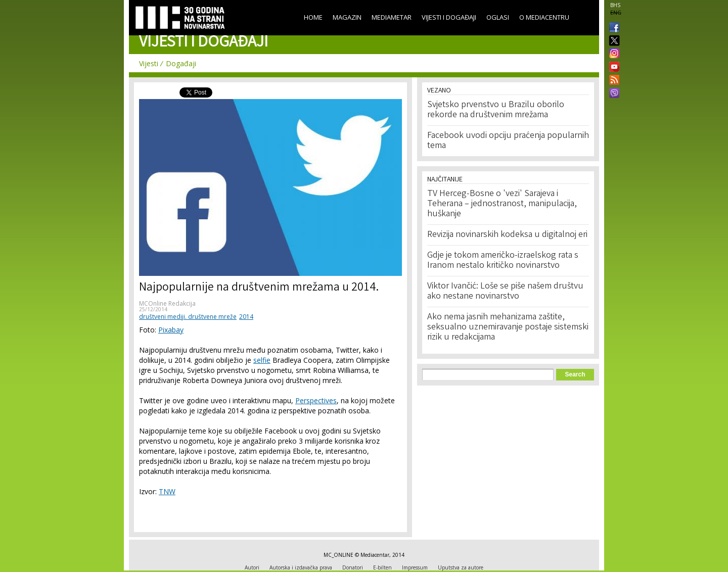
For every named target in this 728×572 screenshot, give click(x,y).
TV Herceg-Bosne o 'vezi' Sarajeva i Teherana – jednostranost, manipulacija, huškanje (502, 204)
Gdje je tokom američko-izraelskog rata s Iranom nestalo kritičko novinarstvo (503, 261)
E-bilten (382, 567)
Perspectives (316, 400)
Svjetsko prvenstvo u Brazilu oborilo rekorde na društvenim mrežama (496, 110)
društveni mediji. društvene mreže (188, 317)
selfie (262, 360)
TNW (167, 491)
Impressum (415, 567)
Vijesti (149, 63)
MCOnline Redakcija (167, 303)
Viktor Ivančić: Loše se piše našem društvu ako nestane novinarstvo (505, 292)
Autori (252, 567)
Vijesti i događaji (449, 17)
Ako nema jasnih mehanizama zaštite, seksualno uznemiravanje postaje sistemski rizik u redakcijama (508, 327)
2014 (246, 317)
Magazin (347, 17)
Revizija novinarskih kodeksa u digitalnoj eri (507, 235)
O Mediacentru (544, 17)
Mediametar (392, 17)
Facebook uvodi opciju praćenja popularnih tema (508, 141)
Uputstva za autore (461, 567)
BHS (615, 5)
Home (313, 17)
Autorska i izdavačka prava (301, 567)
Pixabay (171, 330)
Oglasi (498, 17)
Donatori (353, 567)
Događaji (181, 63)
